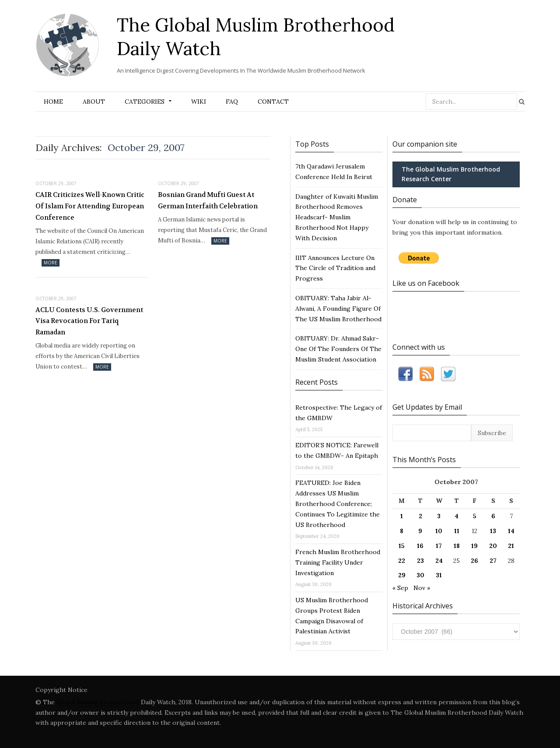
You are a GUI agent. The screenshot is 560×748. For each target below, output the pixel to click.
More (51, 263)
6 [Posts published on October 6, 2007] (493, 516)
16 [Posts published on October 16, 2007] (420, 546)
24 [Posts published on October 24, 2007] (439, 561)
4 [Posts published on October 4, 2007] (457, 516)
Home (53, 102)
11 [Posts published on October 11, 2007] (457, 531)
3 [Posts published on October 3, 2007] (439, 516)
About (94, 102)
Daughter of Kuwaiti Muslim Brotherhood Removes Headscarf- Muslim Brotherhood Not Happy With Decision (337, 217)
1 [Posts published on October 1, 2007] (402, 516)
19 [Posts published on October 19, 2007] (474, 546)
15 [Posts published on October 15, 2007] (402, 546)
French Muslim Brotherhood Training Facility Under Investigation (338, 562)
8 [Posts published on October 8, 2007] (402, 531)
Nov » (422, 588)
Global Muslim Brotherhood (98, 702)
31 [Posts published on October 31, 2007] (439, 575)
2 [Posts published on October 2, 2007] (420, 516)
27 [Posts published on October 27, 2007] (493, 561)
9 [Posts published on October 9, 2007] (420, 531)
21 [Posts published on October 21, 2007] (511, 546)
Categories (145, 102)
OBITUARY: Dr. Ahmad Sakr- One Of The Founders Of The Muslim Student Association (338, 349)
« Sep (400, 588)
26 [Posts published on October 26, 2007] (474, 561)
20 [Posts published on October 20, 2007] (493, 546)
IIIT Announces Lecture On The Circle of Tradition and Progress (335, 268)
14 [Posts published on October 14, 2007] (511, 531)
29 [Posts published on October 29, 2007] (402, 575)
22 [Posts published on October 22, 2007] (402, 561)
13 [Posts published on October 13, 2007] (493, 531)
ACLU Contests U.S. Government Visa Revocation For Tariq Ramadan (89, 321)
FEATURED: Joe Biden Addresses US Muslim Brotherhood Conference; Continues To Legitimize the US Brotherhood (338, 504)
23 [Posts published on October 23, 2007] (420, 561)
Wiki (199, 102)
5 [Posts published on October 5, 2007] (475, 516)
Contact (273, 102)
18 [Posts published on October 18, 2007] (457, 546)
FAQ (232, 102)
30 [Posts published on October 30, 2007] (420, 575)
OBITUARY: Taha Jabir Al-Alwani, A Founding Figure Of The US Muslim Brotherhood (338, 309)
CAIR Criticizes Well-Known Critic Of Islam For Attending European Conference (90, 206)
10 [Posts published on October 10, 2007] (439, 531)
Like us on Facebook (426, 283)
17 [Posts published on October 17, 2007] (439, 546)
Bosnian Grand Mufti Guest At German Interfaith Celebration (208, 200)
